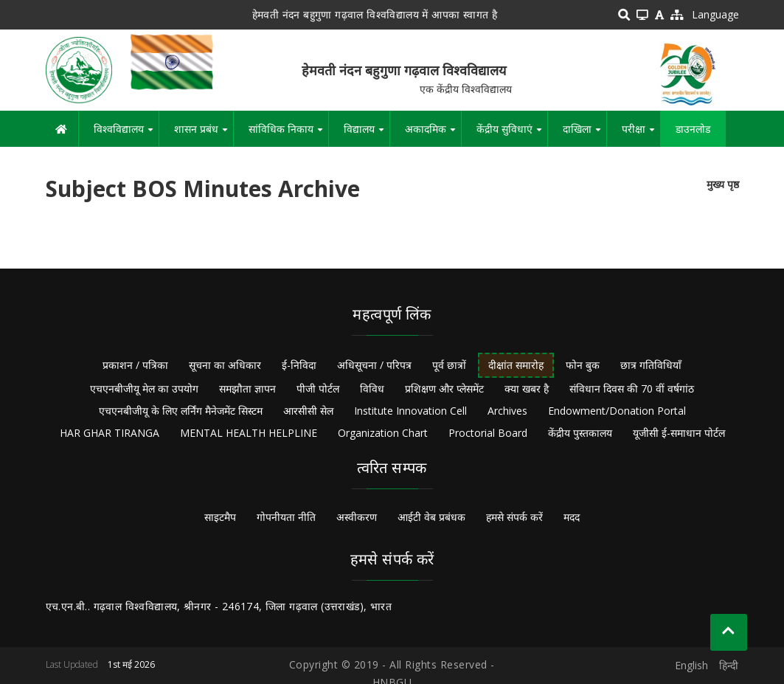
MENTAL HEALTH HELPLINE (249, 433)
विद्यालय (367, 134)
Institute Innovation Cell (410, 411)
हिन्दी (729, 665)
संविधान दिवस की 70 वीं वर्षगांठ (632, 388)
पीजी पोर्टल (318, 388)
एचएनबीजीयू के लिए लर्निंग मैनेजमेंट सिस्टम (181, 411)
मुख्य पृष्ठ (723, 184)
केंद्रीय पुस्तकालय (580, 433)
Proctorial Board (488, 433)
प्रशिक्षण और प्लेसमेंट (444, 388)
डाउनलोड (693, 129)
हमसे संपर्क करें (514, 517)
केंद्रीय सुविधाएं (512, 134)
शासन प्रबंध (204, 134)
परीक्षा (641, 134)
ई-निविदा (299, 365)
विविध (372, 388)
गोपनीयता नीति (286, 517)
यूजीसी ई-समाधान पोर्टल (679, 433)
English (691, 665)
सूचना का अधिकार (225, 365)
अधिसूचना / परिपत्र (374, 365)
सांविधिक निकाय (288, 134)
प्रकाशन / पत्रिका (135, 365)
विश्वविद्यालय (126, 134)
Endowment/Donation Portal (617, 411)
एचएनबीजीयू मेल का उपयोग (144, 388)
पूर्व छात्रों (449, 365)
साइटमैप (220, 517)
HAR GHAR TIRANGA (110, 433)
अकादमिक (433, 134)
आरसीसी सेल (308, 411)
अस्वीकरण (357, 517)
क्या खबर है (527, 388)
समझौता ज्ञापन (247, 388)
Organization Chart (383, 433)
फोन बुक (583, 365)
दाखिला (584, 134)
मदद (572, 517)
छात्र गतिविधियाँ (651, 365)
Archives (507, 411)
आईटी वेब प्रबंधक (431, 517)
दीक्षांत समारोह (516, 365)
